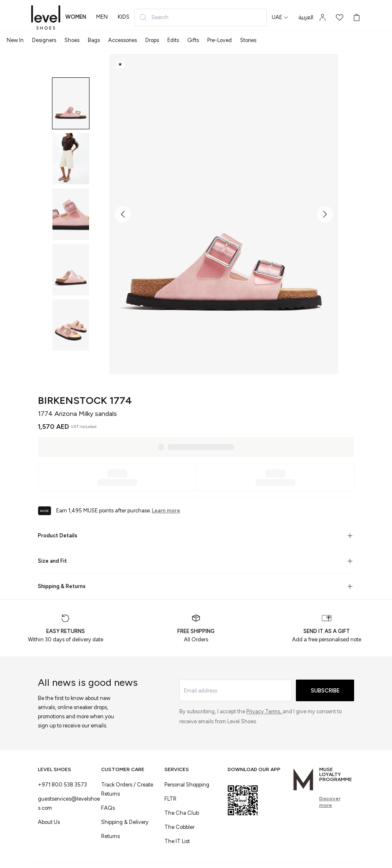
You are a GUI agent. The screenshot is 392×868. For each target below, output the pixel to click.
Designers (44, 40)
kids (124, 17)
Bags (94, 40)
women (76, 17)
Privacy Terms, (264, 711)
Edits (173, 40)
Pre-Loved (220, 40)
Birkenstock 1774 (85, 400)
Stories (248, 40)
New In (15, 40)
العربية (306, 17)
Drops (152, 40)
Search (154, 17)
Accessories (123, 40)
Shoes (72, 40)
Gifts (193, 40)
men (102, 17)
